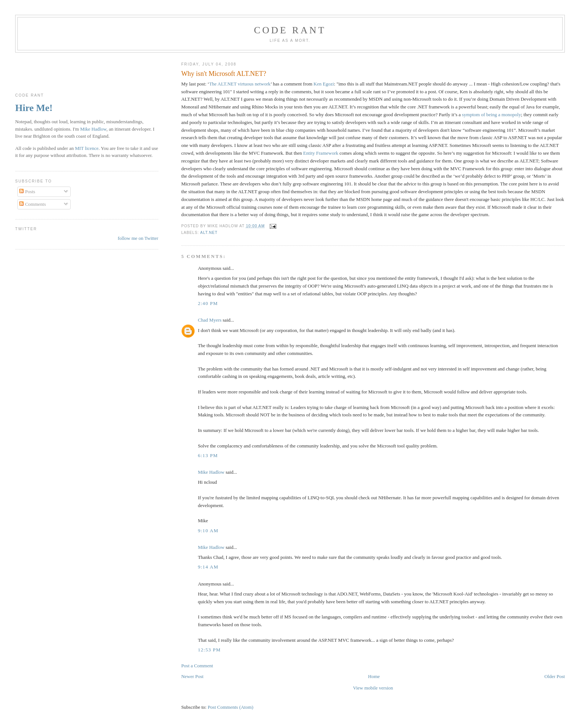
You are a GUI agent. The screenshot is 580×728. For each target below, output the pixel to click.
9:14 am (208, 567)
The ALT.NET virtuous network (240, 84)
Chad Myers (210, 320)
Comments (33, 204)
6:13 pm (208, 455)
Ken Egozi (324, 84)
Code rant (290, 30)
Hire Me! (34, 108)
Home (374, 676)
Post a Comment (197, 666)
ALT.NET (209, 233)
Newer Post (192, 676)
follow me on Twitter (138, 238)
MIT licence (87, 148)
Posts (27, 192)
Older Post (555, 676)
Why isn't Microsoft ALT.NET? (224, 74)
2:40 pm (208, 303)
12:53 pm (209, 650)
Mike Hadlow (211, 472)
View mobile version (373, 688)
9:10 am (208, 531)
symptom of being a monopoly (492, 115)
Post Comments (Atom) (230, 707)
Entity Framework (321, 153)
